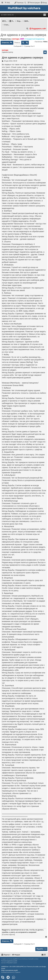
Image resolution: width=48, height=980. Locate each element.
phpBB (15, 959)
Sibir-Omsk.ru (8, 15)
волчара (16, 39)
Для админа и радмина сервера (23, 35)
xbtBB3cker (5, 967)
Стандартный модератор (35, 39)
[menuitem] (7, 3)
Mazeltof (10, 963)
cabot (15, 963)
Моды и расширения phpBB (9, 970)
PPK (22, 967)
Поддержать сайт (38, 29)
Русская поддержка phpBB (9, 961)
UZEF (22, 39)
